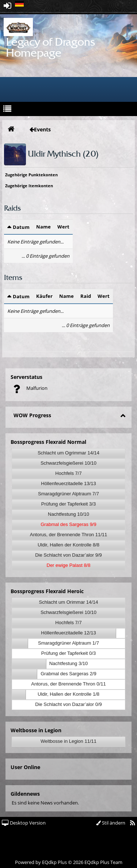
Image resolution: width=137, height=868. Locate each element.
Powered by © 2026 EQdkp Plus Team (69, 862)
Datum (21, 227)
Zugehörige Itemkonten (29, 186)
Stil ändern (111, 823)
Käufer (44, 296)
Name (43, 227)
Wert (63, 227)
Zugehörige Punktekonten (31, 175)
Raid (86, 296)
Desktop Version (24, 823)
